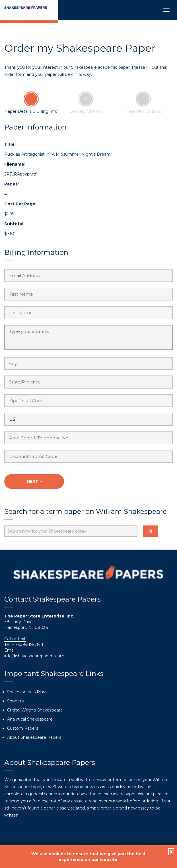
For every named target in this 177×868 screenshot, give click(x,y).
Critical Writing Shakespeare (35, 710)
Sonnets (15, 701)
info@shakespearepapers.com (34, 656)
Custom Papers (23, 728)
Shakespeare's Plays (27, 692)
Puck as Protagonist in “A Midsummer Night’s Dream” (58, 154)
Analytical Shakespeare (30, 719)
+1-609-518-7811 (27, 644)
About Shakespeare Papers (34, 737)
